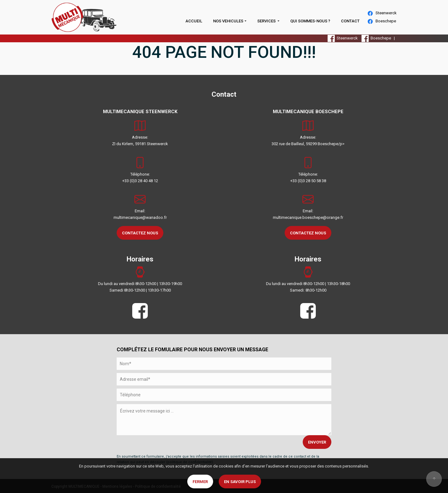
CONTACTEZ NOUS (140, 233)
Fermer (200, 482)
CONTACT (350, 21)
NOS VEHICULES (228, 21)
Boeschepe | (379, 38)
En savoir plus (240, 482)
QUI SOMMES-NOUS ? (310, 21)
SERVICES (267, 21)
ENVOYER (317, 442)
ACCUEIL (194, 21)
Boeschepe (382, 21)
